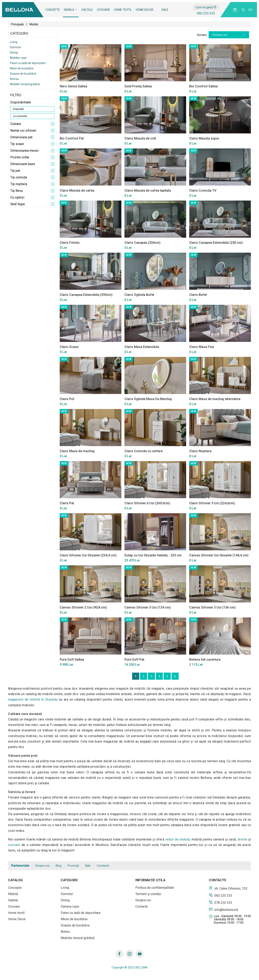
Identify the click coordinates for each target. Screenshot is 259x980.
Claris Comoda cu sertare (144, 451)
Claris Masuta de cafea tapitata (148, 191)
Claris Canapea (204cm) (142, 243)
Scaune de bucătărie (23, 74)
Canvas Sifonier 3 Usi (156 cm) (212, 607)
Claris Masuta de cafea (77, 191)
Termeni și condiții (148, 894)
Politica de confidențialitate (155, 888)
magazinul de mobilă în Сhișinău (33, 699)
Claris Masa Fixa (202, 347)
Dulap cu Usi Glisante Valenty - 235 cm (153, 555)
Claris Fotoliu (70, 243)
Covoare (103, 10)
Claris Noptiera (200, 451)
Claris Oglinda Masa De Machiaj (148, 399)
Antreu (14, 79)
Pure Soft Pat (134, 660)
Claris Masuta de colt (140, 138)
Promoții (73, 866)
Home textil (123, 10)
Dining (14, 53)
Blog (59, 866)
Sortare (202, 35)
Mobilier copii (18, 58)
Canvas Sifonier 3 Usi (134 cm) (148, 607)
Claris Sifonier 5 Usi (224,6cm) (212, 503)
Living (14, 42)
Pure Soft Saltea (72, 660)
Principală (17, 24)
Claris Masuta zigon (204, 138)
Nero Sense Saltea (73, 86)
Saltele (87, 10)
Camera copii (70, 906)
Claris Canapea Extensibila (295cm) (86, 295)
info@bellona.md (223, 909)
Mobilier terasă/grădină (25, 84)
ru (251, 10)
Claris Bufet (198, 295)
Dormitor (16, 47)
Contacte (103, 866)
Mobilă (71, 10)
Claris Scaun (69, 347)
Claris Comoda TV (203, 191)
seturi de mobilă (178, 839)
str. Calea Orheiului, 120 (228, 888)
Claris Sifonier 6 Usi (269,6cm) (147, 503)
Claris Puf (67, 399)
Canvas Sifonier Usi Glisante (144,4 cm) (219, 555)
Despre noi (42, 866)
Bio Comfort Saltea (203, 86)
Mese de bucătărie (22, 68)
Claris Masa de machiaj (77, 451)
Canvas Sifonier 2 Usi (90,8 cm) (83, 607)
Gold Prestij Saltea (138, 86)
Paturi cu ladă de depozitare (28, 63)
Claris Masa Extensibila (142, 347)
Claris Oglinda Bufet (139, 295)
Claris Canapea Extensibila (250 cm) (216, 243)
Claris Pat (67, 503)
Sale (165, 10)
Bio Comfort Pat (72, 138)
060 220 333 (206, 13)
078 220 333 (221, 902)
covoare (14, 845)
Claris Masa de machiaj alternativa (215, 399)
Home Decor (145, 10)
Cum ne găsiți (206, 7)
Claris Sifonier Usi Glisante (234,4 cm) (88, 555)
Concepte (53, 10)
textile (243, 839)
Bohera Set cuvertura (205, 660)
